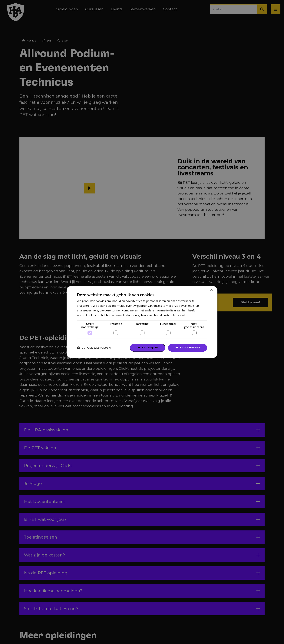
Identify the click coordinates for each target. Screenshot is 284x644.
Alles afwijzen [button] (145, 348)
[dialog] (142, 322)
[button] (94, 348)
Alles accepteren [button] (187, 348)
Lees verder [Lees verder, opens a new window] (181, 315)
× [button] (211, 290)
